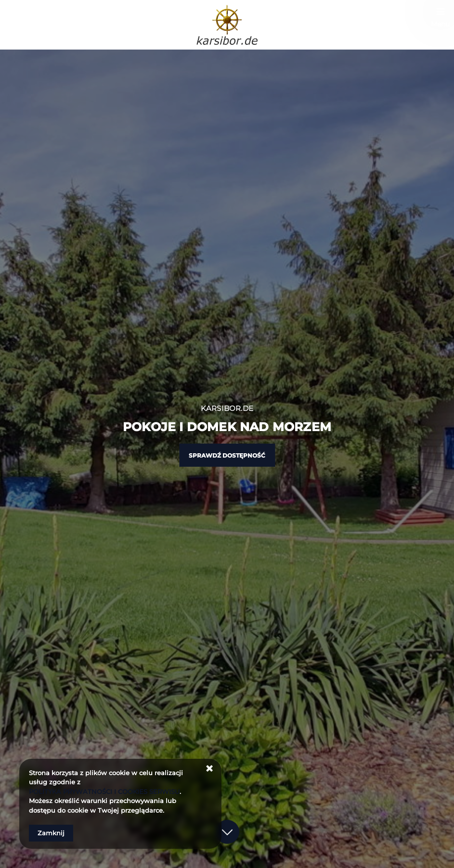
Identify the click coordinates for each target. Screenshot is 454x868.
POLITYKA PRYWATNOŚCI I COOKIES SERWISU (104, 791)
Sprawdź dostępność (227, 455)
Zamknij (51, 833)
